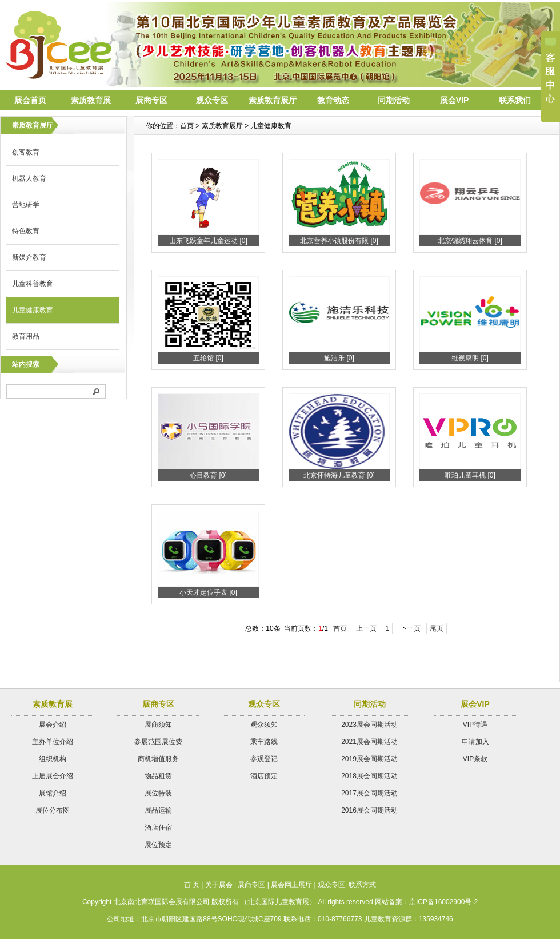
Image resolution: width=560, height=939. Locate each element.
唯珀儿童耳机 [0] (470, 475)
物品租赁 (158, 776)
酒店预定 (264, 776)
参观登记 (264, 759)
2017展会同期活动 (369, 793)
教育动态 (333, 100)
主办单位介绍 (53, 742)
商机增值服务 (158, 759)
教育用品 (26, 336)
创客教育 (26, 152)
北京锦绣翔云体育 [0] (470, 241)
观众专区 (212, 100)
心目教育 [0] (208, 475)
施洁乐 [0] (339, 358)
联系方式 (362, 885)
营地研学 (26, 205)
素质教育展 (91, 100)
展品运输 (158, 810)
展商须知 (158, 725)
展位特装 (158, 793)
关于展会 (219, 885)
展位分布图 (53, 810)
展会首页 (30, 100)
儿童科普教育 (33, 284)
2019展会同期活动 (369, 759)
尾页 (437, 628)
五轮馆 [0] (208, 358)
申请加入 (475, 742)
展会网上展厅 (291, 885)
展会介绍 (53, 725)
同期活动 (394, 100)
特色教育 (26, 231)
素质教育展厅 (273, 100)
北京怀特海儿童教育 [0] (339, 475)
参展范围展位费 (158, 742)
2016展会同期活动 (369, 810)
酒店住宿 (158, 827)
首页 (340, 628)
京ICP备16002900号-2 (443, 902)
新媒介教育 (29, 257)
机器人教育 (29, 178)
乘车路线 (264, 742)
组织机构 (53, 759)
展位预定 (158, 845)
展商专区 (151, 100)
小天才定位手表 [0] (208, 592)
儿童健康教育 (33, 310)
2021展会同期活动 (369, 742)
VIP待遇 (475, 725)
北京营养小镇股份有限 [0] (339, 241)
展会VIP (455, 100)
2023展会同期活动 (369, 725)
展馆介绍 (53, 793)
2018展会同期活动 (369, 776)
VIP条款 (475, 759)
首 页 (192, 885)
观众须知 (264, 725)
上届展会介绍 (53, 776)
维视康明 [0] (470, 358)
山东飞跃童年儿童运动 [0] (208, 241)
